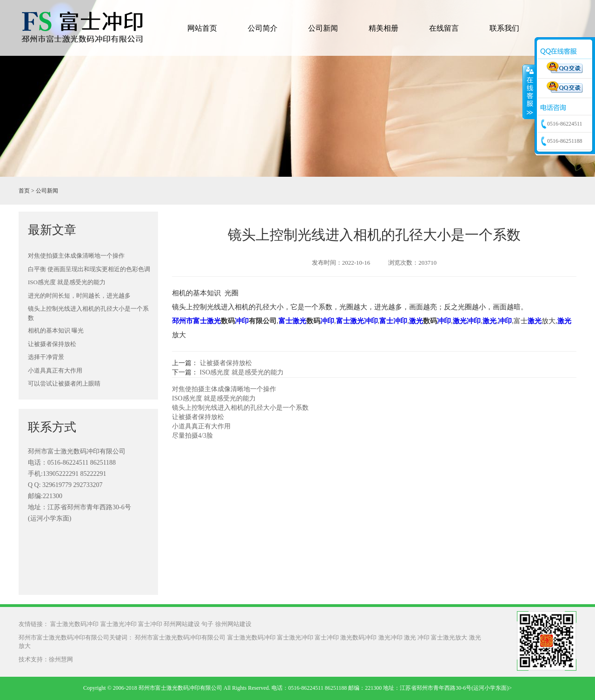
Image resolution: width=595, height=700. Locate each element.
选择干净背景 (46, 357)
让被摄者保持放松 (52, 344)
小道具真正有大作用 (55, 370)
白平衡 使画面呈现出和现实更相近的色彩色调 (89, 269)
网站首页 (202, 28)
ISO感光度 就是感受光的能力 (67, 282)
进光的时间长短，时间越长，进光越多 (79, 296)
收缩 (529, 92)
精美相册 (383, 28)
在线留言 (444, 28)
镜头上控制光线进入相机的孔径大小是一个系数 (88, 313)
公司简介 (263, 28)
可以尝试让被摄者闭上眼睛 (64, 383)
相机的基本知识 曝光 (56, 330)
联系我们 (504, 28)
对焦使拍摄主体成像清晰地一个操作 (76, 256)
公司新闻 (323, 28)
